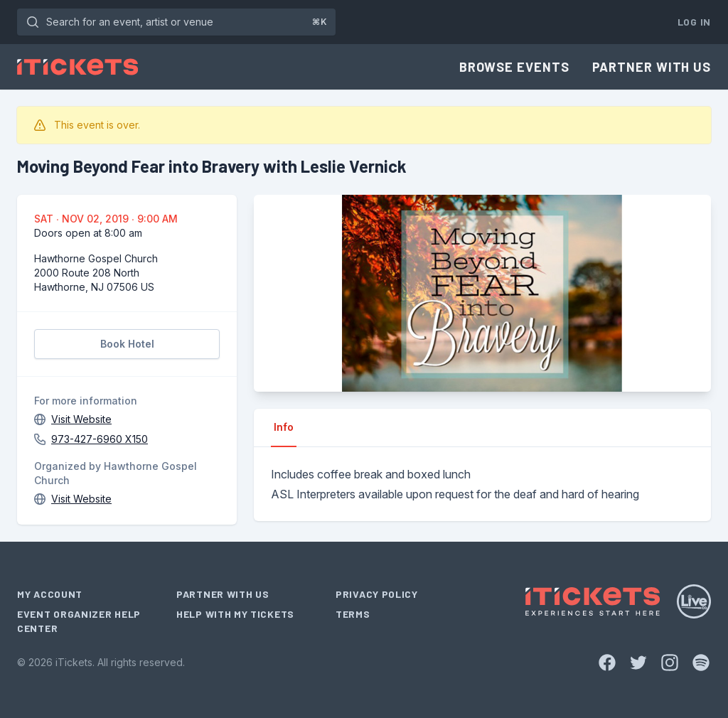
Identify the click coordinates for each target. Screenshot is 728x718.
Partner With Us (652, 67)
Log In (694, 22)
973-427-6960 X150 (100, 439)
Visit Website (81, 419)
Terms (353, 614)
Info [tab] (284, 427)
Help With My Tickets (235, 614)
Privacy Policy (377, 594)
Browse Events (514, 67)
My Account (50, 594)
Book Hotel (127, 344)
